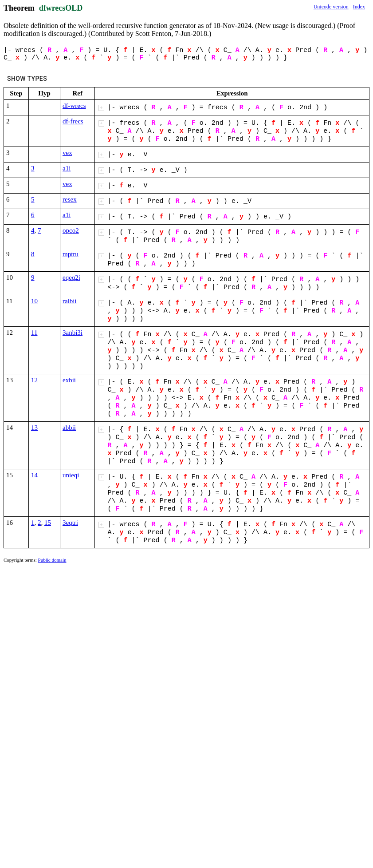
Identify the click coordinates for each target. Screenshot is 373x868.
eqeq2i (71, 277)
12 (34, 380)
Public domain (52, 560)
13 (34, 428)
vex (67, 153)
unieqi (71, 475)
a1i (67, 168)
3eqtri (70, 523)
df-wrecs (74, 106)
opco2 (71, 230)
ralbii (70, 301)
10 (34, 301)
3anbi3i (73, 333)
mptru (71, 254)
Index (359, 7)
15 (48, 523)
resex (70, 199)
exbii (69, 380)
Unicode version (331, 7)
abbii (69, 428)
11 (34, 333)
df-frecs (73, 121)
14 (34, 475)
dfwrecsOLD (61, 8)
